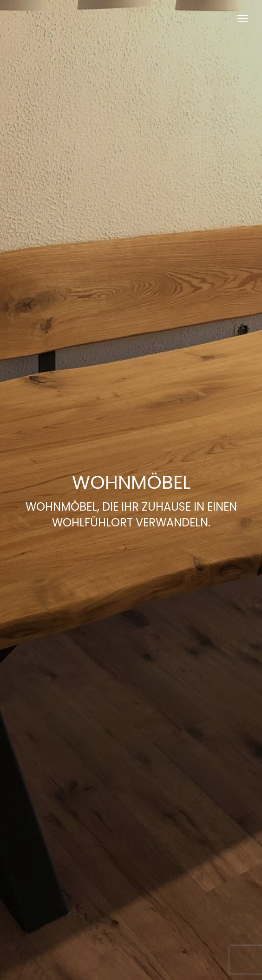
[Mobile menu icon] (242, 19)
